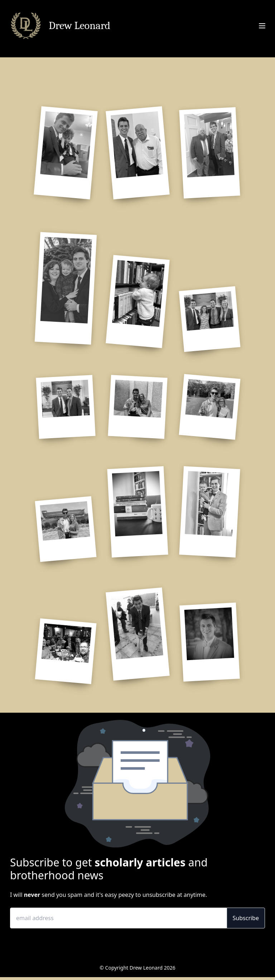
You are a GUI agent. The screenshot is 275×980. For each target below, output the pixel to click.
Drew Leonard (79, 26)
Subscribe (246, 918)
